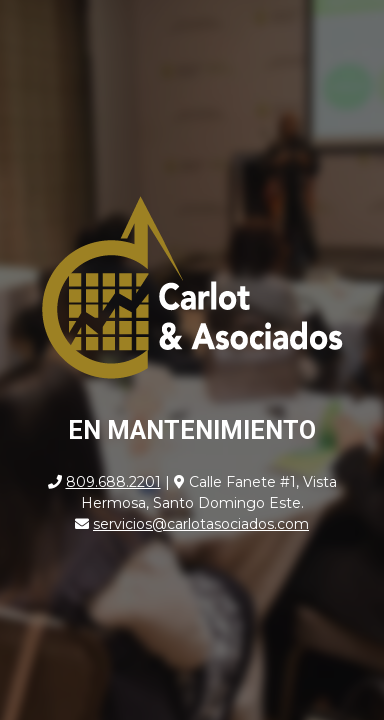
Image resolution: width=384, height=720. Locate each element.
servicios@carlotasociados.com (201, 524)
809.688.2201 (113, 482)
